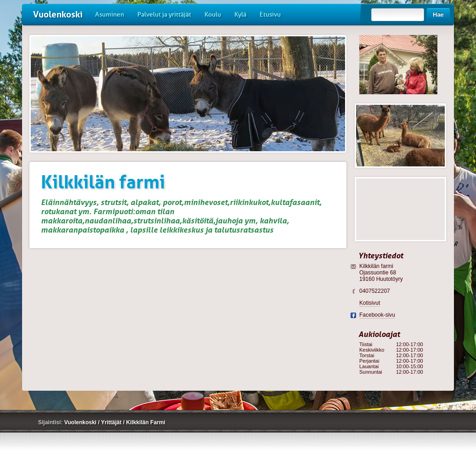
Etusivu (270, 14)
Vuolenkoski (58, 14)
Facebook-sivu (377, 315)
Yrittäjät (112, 422)
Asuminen (110, 14)
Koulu (213, 14)
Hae (438, 14)
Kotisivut (370, 303)
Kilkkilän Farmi (145, 422)
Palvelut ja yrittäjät (164, 14)
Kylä (240, 14)
